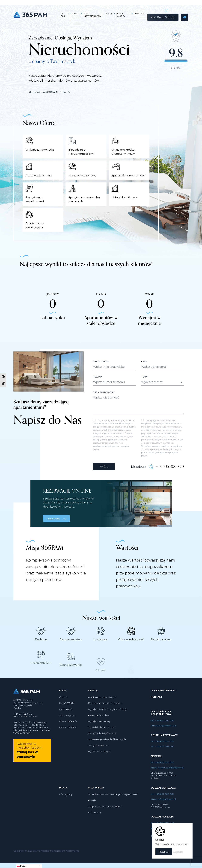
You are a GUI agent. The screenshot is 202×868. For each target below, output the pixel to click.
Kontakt (139, 13)
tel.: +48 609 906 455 (162, 755)
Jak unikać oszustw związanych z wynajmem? (113, 802)
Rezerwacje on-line (99, 723)
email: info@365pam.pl (163, 734)
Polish (21, 866)
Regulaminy (178, 852)
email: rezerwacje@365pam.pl (167, 776)
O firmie (64, 705)
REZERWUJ (56, 527)
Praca (108, 13)
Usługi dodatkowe (98, 753)
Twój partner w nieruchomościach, (29, 758)
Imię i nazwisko (101, 369)
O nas (63, 15)
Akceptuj (164, 852)
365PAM (34, 15)
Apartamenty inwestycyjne (102, 705)
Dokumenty (95, 820)
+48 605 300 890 (170, 475)
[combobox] (163, 390)
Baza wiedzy (121, 15)
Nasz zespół (66, 717)
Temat (145, 385)
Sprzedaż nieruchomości (102, 735)
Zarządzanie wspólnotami (102, 741)
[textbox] (160, 390)
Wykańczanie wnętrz (99, 759)
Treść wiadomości (104, 400)
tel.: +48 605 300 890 (163, 749)
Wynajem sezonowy (99, 729)
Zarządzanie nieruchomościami (105, 711)
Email (144, 369)
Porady (92, 808)
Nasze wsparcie (68, 735)
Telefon (98, 385)
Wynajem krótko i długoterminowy (107, 717)
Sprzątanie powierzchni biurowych (107, 747)
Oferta (75, 13)
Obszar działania (68, 729)
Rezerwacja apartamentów (49, 92)
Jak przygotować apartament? (105, 814)
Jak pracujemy (67, 723)
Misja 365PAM (67, 711)
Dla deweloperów (93, 15)
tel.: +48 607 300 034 (163, 728)
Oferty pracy (66, 802)
